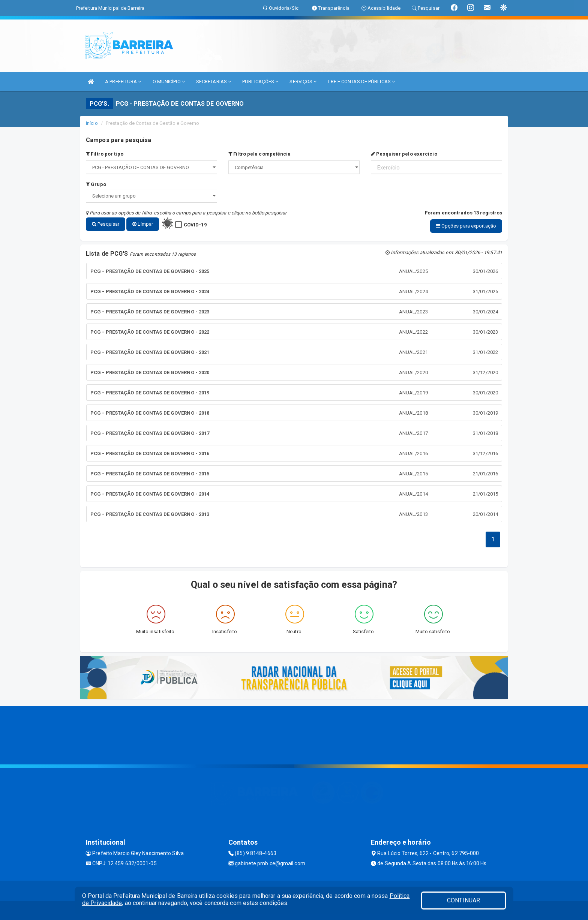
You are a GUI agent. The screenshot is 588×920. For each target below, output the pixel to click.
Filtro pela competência (260, 154)
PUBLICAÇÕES (260, 82)
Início (92, 123)
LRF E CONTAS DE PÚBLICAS (361, 82)
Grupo (96, 184)
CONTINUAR (463, 900)
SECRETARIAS (214, 82)
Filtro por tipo (105, 154)
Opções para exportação (466, 226)
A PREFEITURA (123, 82)
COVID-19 (195, 225)
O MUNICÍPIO (169, 82)
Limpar (143, 224)
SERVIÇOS (303, 82)
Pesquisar (106, 224)
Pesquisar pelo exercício (404, 154)
